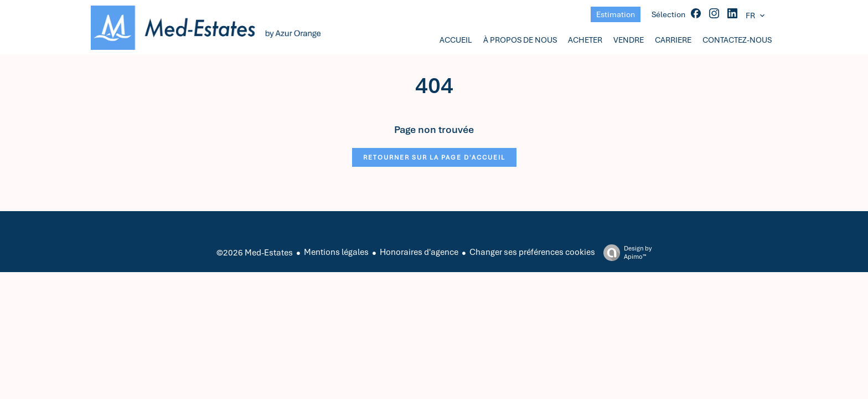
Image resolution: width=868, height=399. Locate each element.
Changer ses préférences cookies (532, 252)
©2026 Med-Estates (255, 253)
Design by (625, 253)
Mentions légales (336, 252)
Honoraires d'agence (419, 252)
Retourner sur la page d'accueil (434, 157)
